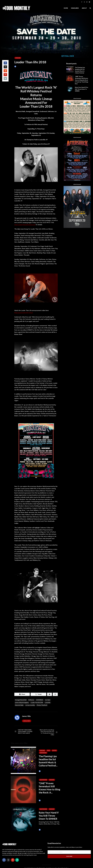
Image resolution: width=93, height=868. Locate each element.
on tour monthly (30, 705)
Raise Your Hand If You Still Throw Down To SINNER (49, 816)
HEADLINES (75, 8)
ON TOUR (54, 751)
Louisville (48, 703)
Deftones (31, 700)
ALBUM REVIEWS (43, 780)
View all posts (27, 721)
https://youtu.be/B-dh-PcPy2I (24, 313)
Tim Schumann (44, 771)
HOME (66, 8)
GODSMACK (40, 700)
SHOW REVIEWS (43, 753)
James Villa (18, 66)
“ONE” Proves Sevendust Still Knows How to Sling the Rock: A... (49, 788)
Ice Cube (48, 700)
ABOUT (84, 8)
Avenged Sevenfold (21, 700)
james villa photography (22, 703)
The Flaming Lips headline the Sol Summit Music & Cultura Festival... (48, 761)
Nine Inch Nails (19, 705)
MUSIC (48, 751)
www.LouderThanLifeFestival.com (25, 225)
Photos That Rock (42, 705)
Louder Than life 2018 (37, 703)
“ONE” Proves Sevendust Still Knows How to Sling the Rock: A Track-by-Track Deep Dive (82, 80)
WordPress (66, 865)
